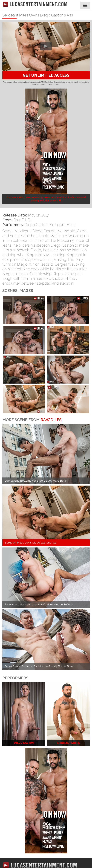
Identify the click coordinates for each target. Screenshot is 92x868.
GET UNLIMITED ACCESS (46, 75)
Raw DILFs (22, 220)
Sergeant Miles (63, 225)
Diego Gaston (36, 225)
